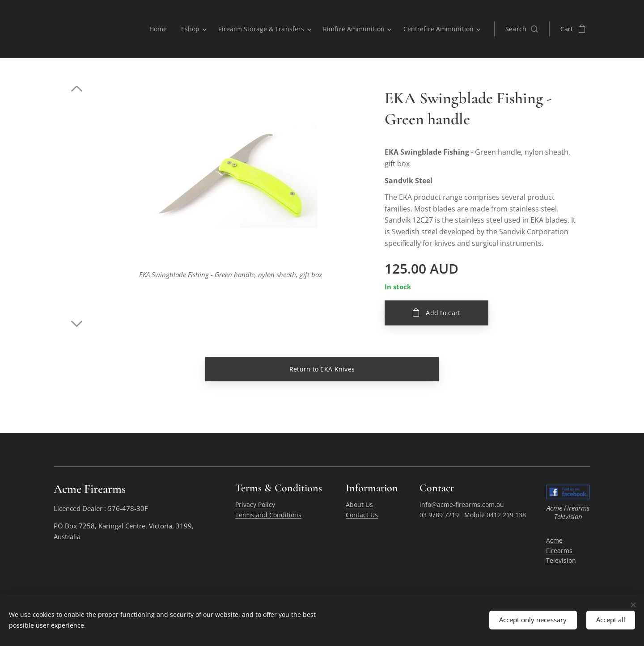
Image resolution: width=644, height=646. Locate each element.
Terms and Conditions (268, 515)
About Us (359, 505)
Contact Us (362, 515)
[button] (522, 29)
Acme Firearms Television (561, 550)
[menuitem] (155, 29)
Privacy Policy (255, 505)
